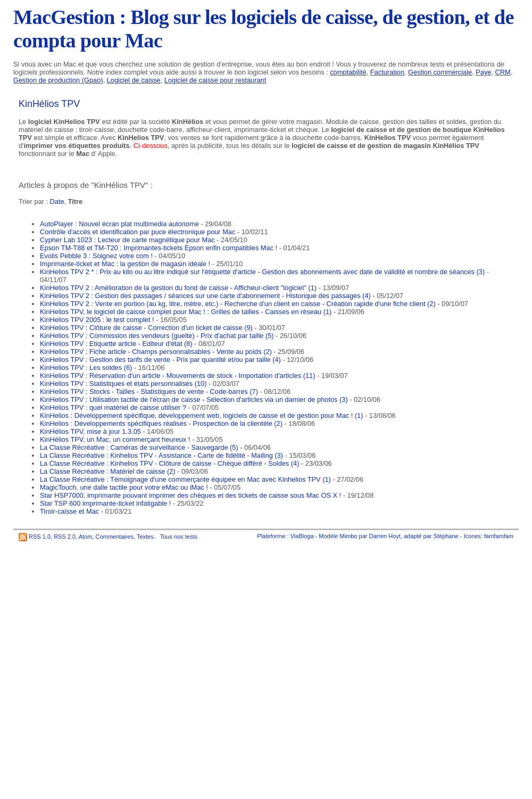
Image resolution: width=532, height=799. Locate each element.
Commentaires (114, 537)
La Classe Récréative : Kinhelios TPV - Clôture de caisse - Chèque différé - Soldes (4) (169, 463)
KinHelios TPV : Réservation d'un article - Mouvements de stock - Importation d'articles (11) (177, 376)
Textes (145, 537)
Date (57, 201)
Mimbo (348, 536)
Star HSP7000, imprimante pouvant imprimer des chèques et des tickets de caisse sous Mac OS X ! (190, 495)
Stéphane (446, 536)
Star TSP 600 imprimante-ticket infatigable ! (105, 503)
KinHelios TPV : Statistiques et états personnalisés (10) (123, 384)
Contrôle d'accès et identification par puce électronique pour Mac (138, 232)
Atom (86, 537)
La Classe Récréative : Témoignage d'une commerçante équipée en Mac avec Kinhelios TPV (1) (185, 479)
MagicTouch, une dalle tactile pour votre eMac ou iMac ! (124, 487)
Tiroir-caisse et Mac (69, 511)
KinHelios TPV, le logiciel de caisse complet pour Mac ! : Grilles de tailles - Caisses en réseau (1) (186, 312)
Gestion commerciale (440, 72)
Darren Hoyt (385, 536)
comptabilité (348, 72)
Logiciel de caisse (134, 80)
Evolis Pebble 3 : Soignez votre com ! (96, 256)
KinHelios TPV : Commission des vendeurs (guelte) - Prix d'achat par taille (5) (157, 336)
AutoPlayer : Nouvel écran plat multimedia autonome (119, 224)
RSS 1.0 (40, 537)
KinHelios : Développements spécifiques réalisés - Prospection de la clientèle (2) (161, 423)
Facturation (387, 72)
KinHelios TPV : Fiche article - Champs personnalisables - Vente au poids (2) (156, 352)
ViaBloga (302, 536)
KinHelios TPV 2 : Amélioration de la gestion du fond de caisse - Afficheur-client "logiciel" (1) (178, 288)
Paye (483, 72)
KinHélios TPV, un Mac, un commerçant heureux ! (115, 439)
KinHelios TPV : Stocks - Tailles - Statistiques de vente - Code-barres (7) (149, 392)
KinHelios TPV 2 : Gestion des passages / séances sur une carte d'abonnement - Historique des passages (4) (205, 296)
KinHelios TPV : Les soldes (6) (86, 368)
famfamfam (499, 536)
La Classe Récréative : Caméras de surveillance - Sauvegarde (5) (139, 447)
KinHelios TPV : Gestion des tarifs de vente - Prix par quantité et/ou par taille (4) (160, 360)
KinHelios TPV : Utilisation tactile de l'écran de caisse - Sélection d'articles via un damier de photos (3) (194, 399)
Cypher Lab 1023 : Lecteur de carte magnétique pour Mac (127, 240)
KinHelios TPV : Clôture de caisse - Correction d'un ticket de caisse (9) (146, 328)
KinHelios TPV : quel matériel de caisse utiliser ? (113, 407)
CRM (503, 72)
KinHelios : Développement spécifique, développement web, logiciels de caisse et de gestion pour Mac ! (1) (201, 415)
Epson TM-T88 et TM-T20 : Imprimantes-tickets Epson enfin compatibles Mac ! (159, 248)
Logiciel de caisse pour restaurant (215, 80)
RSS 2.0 (65, 537)
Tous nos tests (179, 537)
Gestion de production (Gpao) (58, 80)
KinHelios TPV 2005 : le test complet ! (97, 320)
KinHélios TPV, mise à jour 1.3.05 (90, 431)
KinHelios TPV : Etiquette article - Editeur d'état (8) (116, 344)
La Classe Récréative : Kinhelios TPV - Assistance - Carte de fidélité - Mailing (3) (161, 455)
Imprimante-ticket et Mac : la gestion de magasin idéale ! (125, 264)
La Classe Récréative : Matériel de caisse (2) (108, 471)
